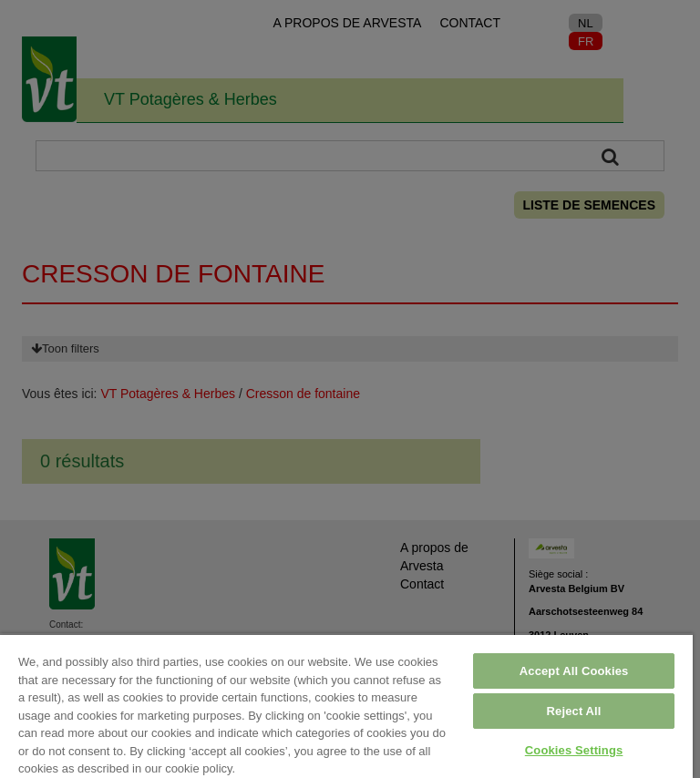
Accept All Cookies (574, 671)
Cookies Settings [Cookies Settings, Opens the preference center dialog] (574, 750)
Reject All (574, 711)
